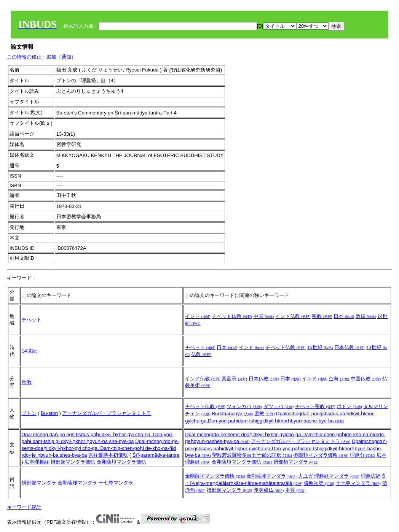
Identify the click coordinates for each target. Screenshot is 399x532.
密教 (322, 316)
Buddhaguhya (232, 414)
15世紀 (320, 347)
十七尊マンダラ (116, 483)
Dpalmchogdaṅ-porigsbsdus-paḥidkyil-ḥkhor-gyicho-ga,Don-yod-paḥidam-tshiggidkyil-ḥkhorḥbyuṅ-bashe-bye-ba (286, 448)
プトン (29, 413)
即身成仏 (269, 490)
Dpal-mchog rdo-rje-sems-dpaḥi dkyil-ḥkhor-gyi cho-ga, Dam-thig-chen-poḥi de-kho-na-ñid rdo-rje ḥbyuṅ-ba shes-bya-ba (101, 448)
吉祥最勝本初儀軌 (108, 455)
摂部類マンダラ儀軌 (73, 462)
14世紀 (29, 351)
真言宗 (234, 379)
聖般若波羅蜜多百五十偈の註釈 (252, 455)
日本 (344, 316)
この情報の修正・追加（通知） (41, 57)
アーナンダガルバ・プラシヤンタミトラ (107, 413)
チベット (32, 320)
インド (198, 316)
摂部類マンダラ (296, 462)
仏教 (201, 354)
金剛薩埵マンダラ (77, 483)
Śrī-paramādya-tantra (156, 455)
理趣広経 (371, 476)
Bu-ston (49, 413)
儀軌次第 (319, 483)
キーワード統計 (24, 507)
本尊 (295, 490)
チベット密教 (315, 406)
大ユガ (306, 476)
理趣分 (363, 455)
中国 (264, 316)
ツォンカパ (244, 406)
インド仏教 (293, 316)
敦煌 (366, 316)
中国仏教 (366, 379)
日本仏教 (350, 347)
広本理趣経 (37, 462)
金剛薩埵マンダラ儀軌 (121, 462)
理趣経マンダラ (337, 476)
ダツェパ (279, 406)
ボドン (349, 406)
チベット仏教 (232, 316)
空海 (339, 379)
